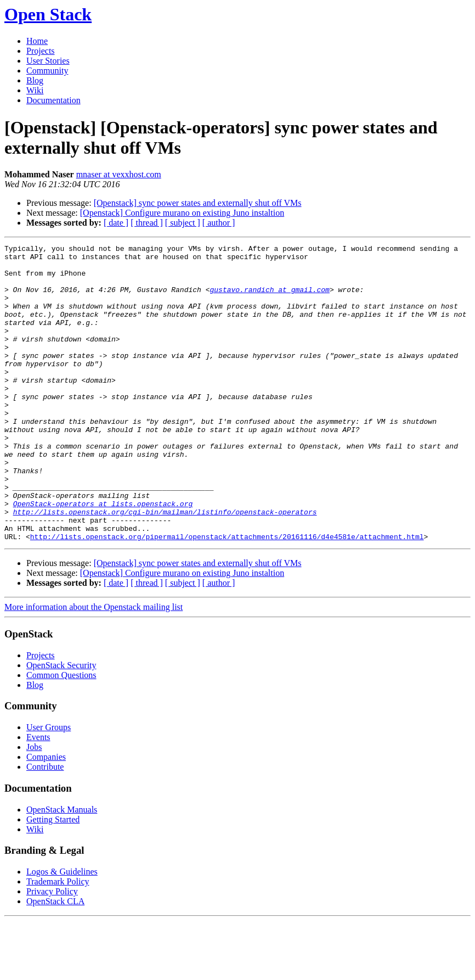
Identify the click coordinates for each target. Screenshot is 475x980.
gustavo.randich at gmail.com (269, 299)
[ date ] (116, 223)
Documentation (53, 100)
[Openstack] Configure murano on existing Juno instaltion (182, 213)
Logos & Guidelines (62, 931)
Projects (41, 51)
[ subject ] (183, 223)
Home (37, 41)
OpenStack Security (61, 724)
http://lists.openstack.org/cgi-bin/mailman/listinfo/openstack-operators (165, 566)
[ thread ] (147, 223)
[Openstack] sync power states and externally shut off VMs (198, 203)
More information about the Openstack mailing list (94, 666)
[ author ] (219, 223)
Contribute (45, 826)
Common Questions (61, 734)
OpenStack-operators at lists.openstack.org (103, 556)
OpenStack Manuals (62, 869)
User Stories (48, 61)
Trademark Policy (58, 941)
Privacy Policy (52, 951)
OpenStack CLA (55, 961)
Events (38, 796)
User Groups (49, 786)
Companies (46, 816)
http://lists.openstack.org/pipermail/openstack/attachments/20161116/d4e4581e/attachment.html (227, 596)
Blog (35, 80)
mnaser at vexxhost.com (119, 174)
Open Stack (48, 14)
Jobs (34, 806)
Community (47, 71)
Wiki (35, 90)
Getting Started (53, 879)
